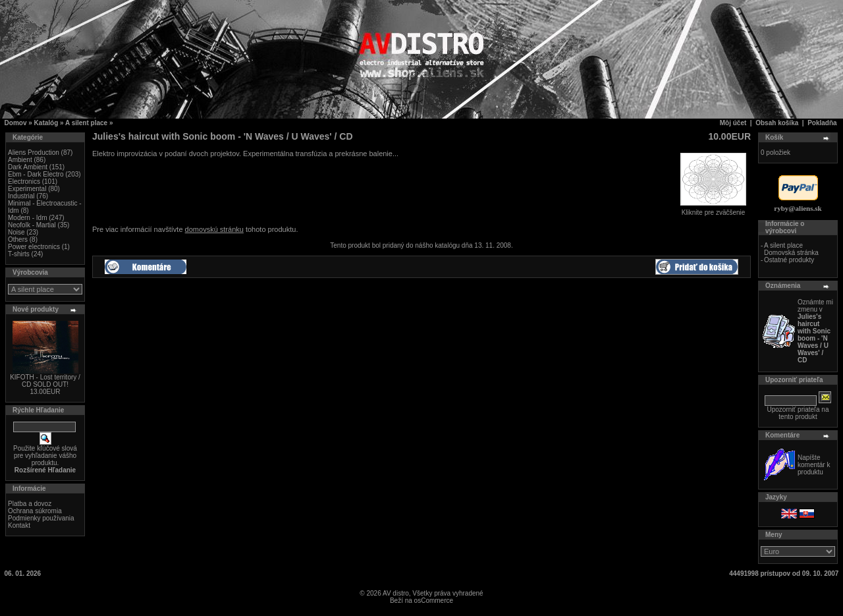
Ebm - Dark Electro (36, 174)
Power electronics (34, 247)
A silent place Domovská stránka (791, 249)
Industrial (21, 196)
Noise (16, 232)
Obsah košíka (777, 123)
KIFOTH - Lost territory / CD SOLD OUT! (45, 381)
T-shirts (19, 254)
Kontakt (19, 525)
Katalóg (46, 123)
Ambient (20, 160)
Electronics (24, 182)
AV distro (396, 593)
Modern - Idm (27, 218)
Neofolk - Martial (32, 225)
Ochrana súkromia (35, 511)
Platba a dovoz (30, 504)
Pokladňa (822, 123)
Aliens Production (34, 153)
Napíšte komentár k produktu (814, 465)
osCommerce (434, 601)
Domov (16, 123)
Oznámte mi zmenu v (815, 331)
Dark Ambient (28, 167)
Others (18, 239)
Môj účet (733, 123)
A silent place (86, 123)
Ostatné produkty (789, 260)
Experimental (27, 189)
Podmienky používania (41, 518)
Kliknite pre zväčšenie (713, 210)
